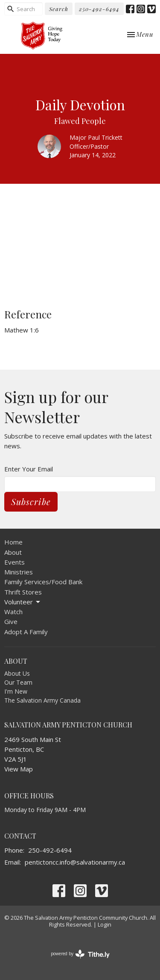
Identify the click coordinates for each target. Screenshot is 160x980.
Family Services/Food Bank (43, 582)
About (13, 552)
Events (15, 562)
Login (105, 924)
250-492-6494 (99, 9)
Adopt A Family (26, 632)
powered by (80, 954)
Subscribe (31, 502)
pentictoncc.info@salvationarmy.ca (75, 862)
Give (11, 621)
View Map (19, 769)
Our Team (18, 682)
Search (59, 9)
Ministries (19, 572)
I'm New (16, 691)
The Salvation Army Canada (42, 700)
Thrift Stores (23, 592)
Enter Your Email (29, 469)
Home (13, 542)
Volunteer (23, 602)
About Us (17, 673)
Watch (13, 612)
